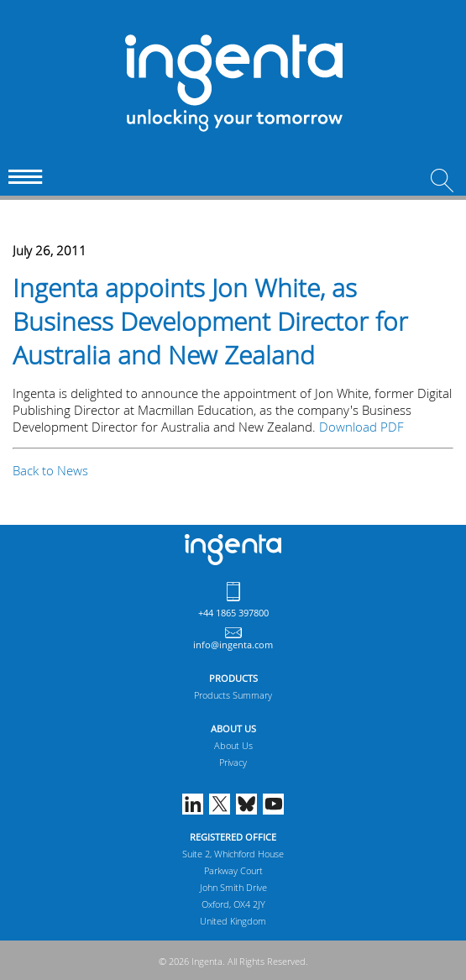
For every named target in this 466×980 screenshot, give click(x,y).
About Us (233, 745)
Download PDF (361, 427)
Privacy (233, 762)
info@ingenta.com (233, 645)
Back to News (50, 470)
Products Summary (233, 695)
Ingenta (233, 549)
